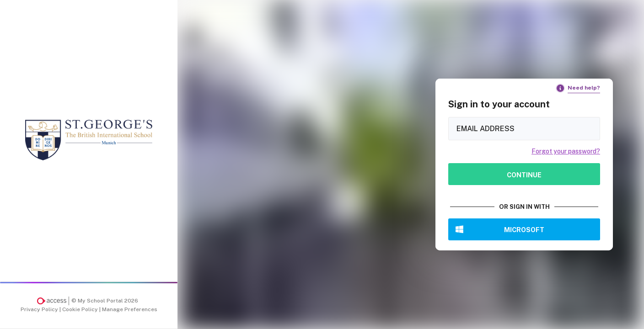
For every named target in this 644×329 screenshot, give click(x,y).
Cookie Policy (81, 309)
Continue (524, 175)
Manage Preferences (130, 309)
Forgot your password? (566, 151)
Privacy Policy (40, 309)
